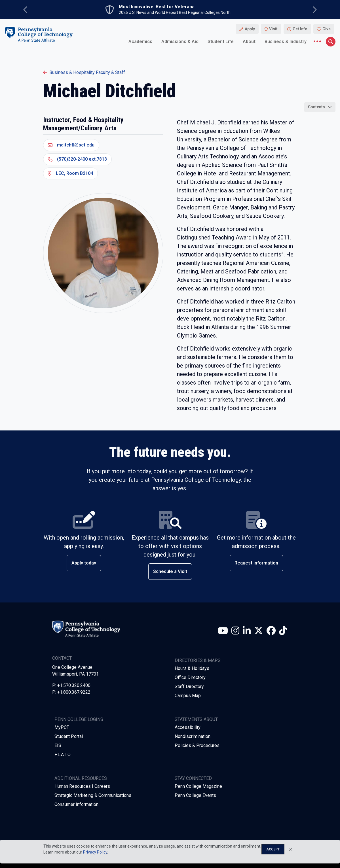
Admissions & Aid (180, 42)
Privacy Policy (95, 852)
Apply (250, 29)
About (249, 42)
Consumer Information (76, 804)
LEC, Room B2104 (70, 173)
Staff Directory (189, 686)
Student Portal (69, 736)
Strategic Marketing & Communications (93, 795)
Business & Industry (286, 42)
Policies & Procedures (197, 745)
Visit (273, 29)
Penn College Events (195, 795)
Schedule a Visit (170, 571)
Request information (256, 563)
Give (327, 29)
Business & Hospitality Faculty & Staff (84, 72)
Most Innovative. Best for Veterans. (157, 7)
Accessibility (188, 727)
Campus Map (188, 696)
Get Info (300, 29)
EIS (58, 745)
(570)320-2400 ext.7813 (77, 159)
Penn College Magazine (198, 786)
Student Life (221, 42)
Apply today (84, 563)
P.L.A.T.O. (63, 755)
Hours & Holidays (192, 668)
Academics (140, 42)
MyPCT (62, 727)
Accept (273, 849)
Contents (316, 107)
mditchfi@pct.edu (71, 145)
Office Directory (190, 677)
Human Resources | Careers (82, 786)
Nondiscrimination (193, 736)
